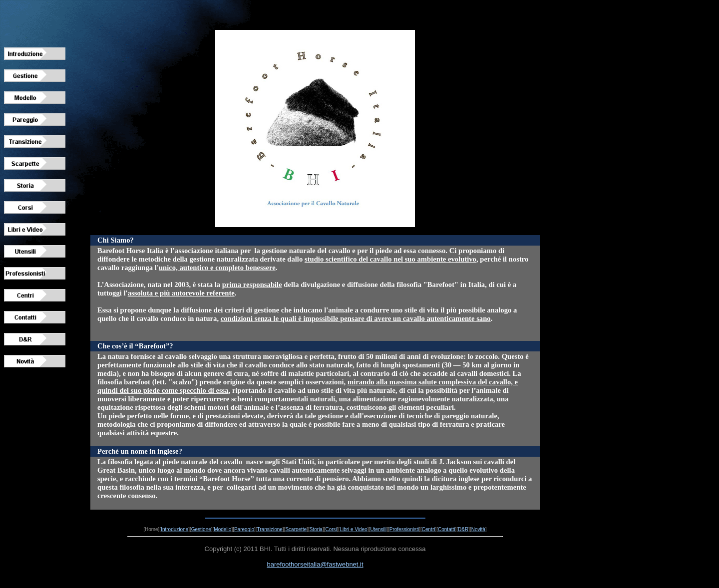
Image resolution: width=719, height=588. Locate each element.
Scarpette (296, 529)
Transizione (270, 529)
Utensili (378, 529)
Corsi (331, 529)
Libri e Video (353, 529)
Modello (222, 529)
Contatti (446, 529)
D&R (463, 529)
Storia (316, 529)
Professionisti (404, 529)
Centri (429, 529)
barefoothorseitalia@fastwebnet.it (315, 564)
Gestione (201, 529)
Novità (478, 529)
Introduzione (175, 529)
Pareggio (244, 529)
